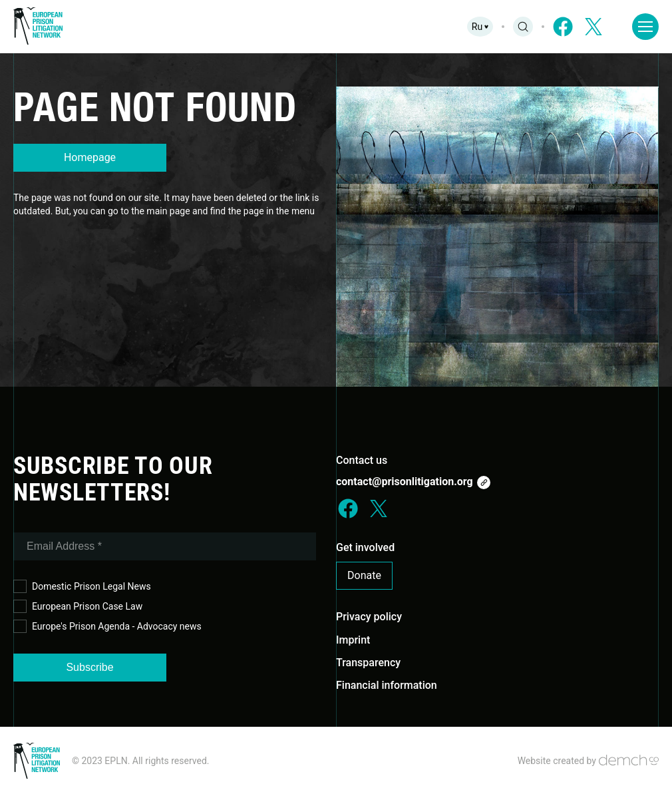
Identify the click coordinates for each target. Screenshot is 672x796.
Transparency (368, 663)
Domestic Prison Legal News (82, 587)
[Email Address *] (165, 546)
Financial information (387, 685)
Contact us (362, 460)
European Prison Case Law (78, 607)
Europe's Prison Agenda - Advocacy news (107, 627)
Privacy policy (369, 617)
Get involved (365, 547)
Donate (364, 575)
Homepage (90, 157)
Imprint (353, 640)
